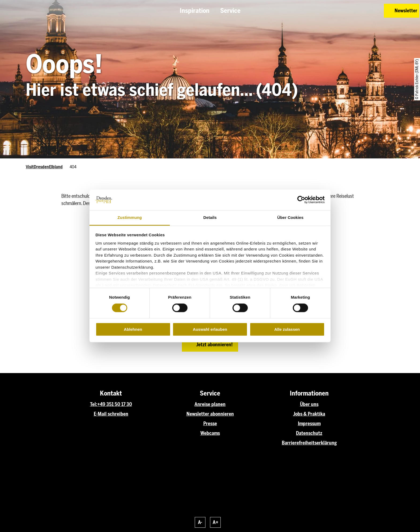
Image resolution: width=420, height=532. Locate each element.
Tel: (94, 404)
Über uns (309, 404)
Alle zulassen (287, 329)
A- (200, 522)
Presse (210, 424)
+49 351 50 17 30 (115, 404)
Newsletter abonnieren (210, 414)
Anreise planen (210, 404)
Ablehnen (133, 329)
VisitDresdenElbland (44, 167)
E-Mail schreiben (111, 414)
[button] (342, 11)
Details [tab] (210, 217)
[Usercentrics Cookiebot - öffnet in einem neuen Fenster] (301, 200)
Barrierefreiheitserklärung (309, 443)
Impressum (309, 424)
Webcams (210, 433)
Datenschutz (309, 433)
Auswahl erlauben (210, 329)
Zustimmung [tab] (130, 217)
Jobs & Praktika (309, 414)
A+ (215, 522)
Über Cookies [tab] (290, 217)
